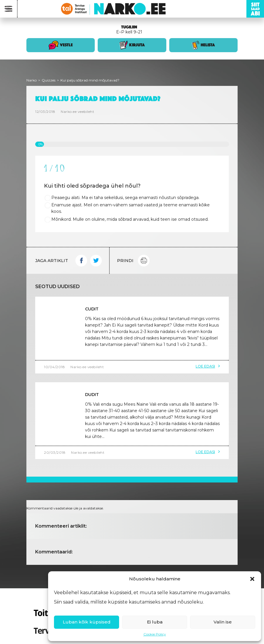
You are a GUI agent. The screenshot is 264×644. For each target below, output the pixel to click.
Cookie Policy (155, 634)
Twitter (96, 261)
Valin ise (223, 622)
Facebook (81, 261)
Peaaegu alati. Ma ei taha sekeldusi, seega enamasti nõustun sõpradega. (125, 198)
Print (144, 261)
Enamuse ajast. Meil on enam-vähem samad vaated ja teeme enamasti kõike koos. (131, 208)
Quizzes (49, 80)
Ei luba (155, 622)
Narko (32, 80)
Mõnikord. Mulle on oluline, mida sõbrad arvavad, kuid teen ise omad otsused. (130, 219)
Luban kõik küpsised (87, 622)
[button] (252, 579)
